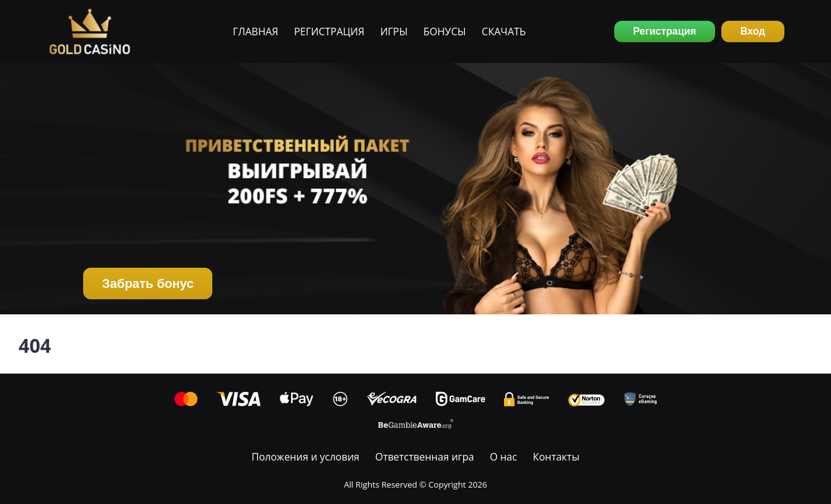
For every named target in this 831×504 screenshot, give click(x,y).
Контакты (556, 457)
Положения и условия (305, 457)
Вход (753, 31)
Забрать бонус (148, 283)
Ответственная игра (424, 457)
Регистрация (330, 31)
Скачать (504, 31)
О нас (503, 457)
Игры (394, 31)
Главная (256, 31)
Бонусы (445, 31)
